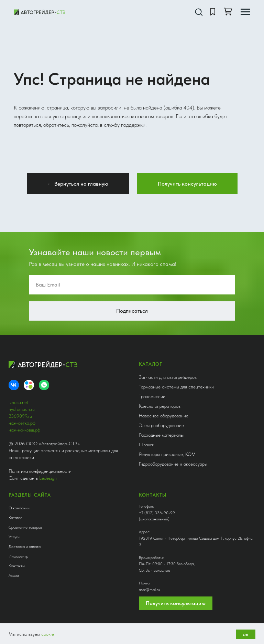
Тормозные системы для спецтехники (176, 387)
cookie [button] (48, 634)
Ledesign (48, 478)
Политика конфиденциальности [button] (40, 471)
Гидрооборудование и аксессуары (173, 464)
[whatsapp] (44, 385)
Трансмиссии (152, 396)
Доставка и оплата (25, 547)
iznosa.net (18, 402)
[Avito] (29, 385)
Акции (14, 575)
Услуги (14, 537)
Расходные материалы (161, 435)
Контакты (17, 566)
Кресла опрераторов (160, 406)
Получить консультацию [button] (176, 603)
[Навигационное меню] (245, 12)
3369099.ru (20, 416)
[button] (199, 12)
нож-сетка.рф (22, 423)
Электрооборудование (161, 425)
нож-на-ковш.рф (24, 430)
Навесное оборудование (164, 416)
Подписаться (132, 311)
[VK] (14, 385)
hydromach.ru (22, 409)
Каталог (15, 518)
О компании (19, 508)
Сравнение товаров (25, 527)
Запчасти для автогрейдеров (168, 377)
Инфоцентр (18, 556)
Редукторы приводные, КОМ (167, 454)
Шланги (147, 445)
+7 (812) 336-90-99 (157, 513)
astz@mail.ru (149, 590)
